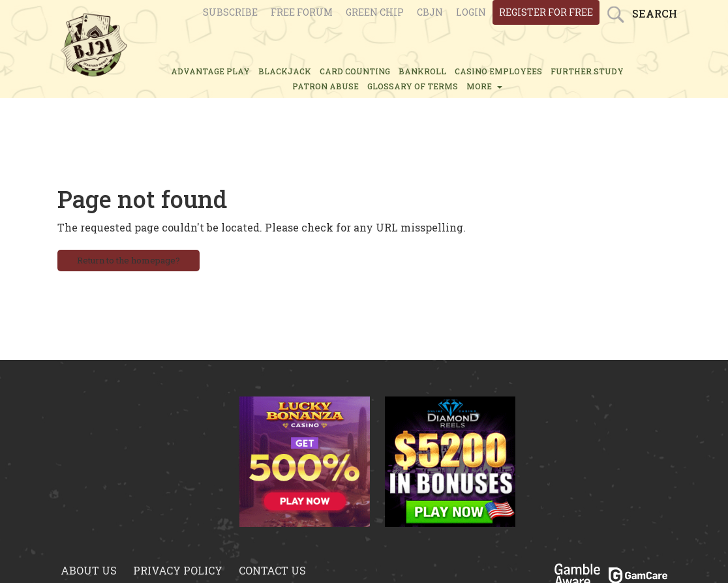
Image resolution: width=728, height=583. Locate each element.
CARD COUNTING (355, 71)
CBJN (430, 12)
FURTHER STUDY (587, 71)
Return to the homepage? (129, 260)
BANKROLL (422, 71)
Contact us (272, 570)
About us (89, 570)
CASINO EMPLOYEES (498, 71)
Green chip (375, 12)
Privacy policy (178, 570)
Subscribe (230, 12)
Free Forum (302, 12)
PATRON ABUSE (326, 86)
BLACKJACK (285, 71)
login (471, 12)
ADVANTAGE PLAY (210, 71)
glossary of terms (413, 86)
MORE (484, 86)
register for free (546, 12)
